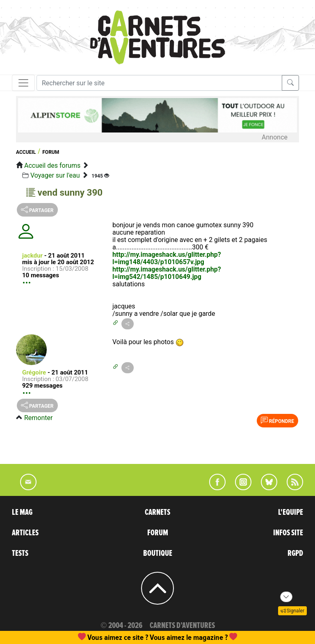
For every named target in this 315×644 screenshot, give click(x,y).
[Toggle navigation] (23, 83)
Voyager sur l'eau (55, 175)
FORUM (158, 533)
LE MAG (22, 512)
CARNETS (157, 512)
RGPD (295, 553)
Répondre (277, 420)
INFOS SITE (288, 533)
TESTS (20, 553)
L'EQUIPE (291, 512)
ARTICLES (25, 533)
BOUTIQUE (158, 553)
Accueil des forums (52, 166)
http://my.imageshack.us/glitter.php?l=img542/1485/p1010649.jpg (167, 273)
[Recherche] (159, 83)
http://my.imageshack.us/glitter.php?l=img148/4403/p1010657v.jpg (167, 258)
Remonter (38, 418)
